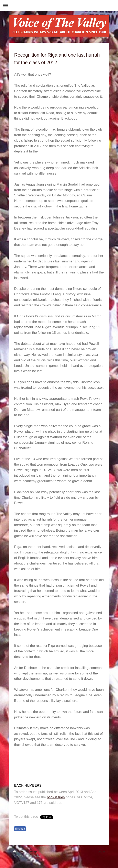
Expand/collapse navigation (59, 5)
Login (101, 851)
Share (20, 829)
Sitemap (31, 851)
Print (19, 851)
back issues (56, 797)
